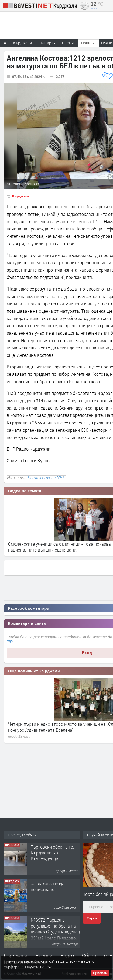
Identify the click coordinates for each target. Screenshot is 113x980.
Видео (67, 955)
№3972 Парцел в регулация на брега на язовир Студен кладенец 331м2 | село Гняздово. (55, 929)
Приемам (100, 973)
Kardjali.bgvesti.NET (46, 477)
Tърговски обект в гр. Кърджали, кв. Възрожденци (52, 853)
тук (10, 641)
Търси (92, 918)
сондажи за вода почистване (48, 886)
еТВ (108, 955)
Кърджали (21, 196)
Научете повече (39, 967)
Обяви (89, 955)
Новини (88, 43)
